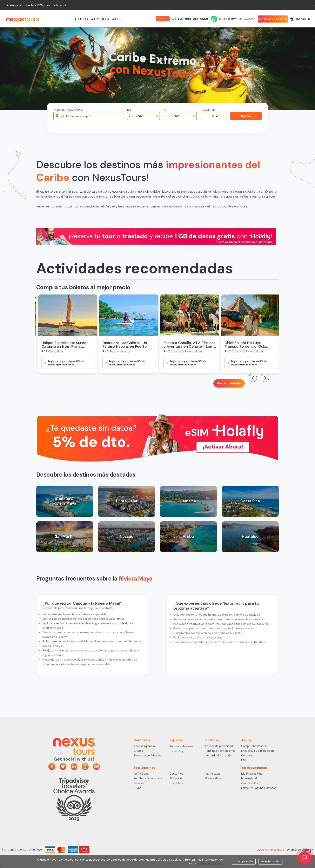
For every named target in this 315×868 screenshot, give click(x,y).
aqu (63, 5)
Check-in (163, 18)
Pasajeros (208, 110)
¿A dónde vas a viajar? (68, 110)
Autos (117, 19)
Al (165, 110)
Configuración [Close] (244, 861)
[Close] (313, 4)
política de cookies (210, 863)
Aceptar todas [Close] (270, 861)
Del (129, 110)
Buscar (246, 116)
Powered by (299, 850)
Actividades (100, 19)
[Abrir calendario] (157, 116)
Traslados (80, 19)
